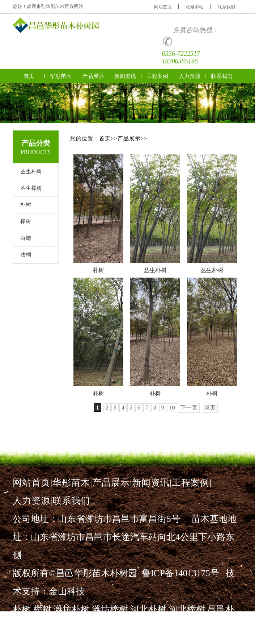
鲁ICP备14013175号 (180, 573)
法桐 (26, 255)
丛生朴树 (31, 171)
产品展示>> (133, 138)
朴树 (26, 205)
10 (172, 408)
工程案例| (192, 483)
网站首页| (33, 483)
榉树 (26, 221)
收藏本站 (195, 7)
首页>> (108, 138)
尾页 (210, 408)
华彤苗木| (72, 483)
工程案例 (157, 76)
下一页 (189, 408)
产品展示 (93, 76)
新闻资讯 (125, 76)
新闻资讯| (152, 483)
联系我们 (226, 7)
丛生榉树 (31, 188)
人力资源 (190, 76)
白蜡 (26, 238)
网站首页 (163, 7)
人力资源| (33, 501)
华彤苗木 (61, 76)
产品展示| (112, 483)
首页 (29, 76)
